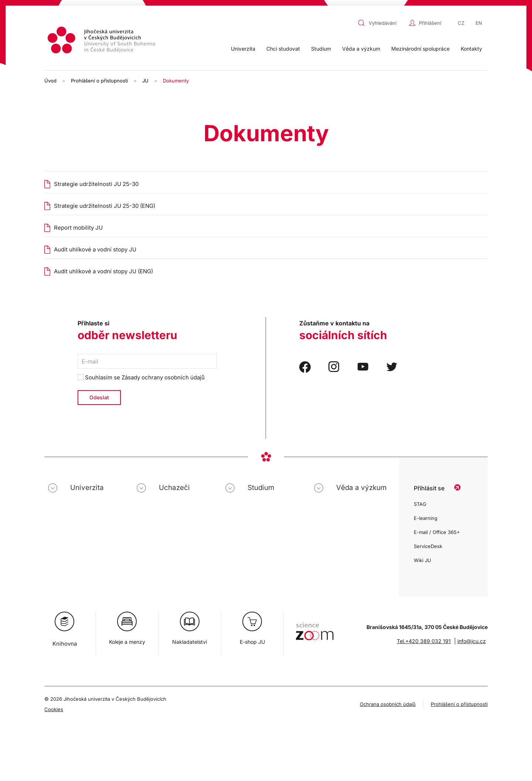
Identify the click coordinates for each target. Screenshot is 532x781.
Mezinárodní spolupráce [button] (420, 49)
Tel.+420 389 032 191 (424, 641)
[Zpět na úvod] (102, 41)
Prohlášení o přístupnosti (459, 704)
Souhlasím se (141, 377)
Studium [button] (321, 49)
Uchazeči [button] (174, 488)
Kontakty (471, 49)
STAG (420, 504)
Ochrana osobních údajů (388, 704)
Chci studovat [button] (283, 49)
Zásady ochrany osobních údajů (163, 377)
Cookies (54, 709)
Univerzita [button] (243, 49)
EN (479, 23)
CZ (461, 23)
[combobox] (382, 23)
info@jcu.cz (472, 641)
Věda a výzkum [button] (361, 49)
